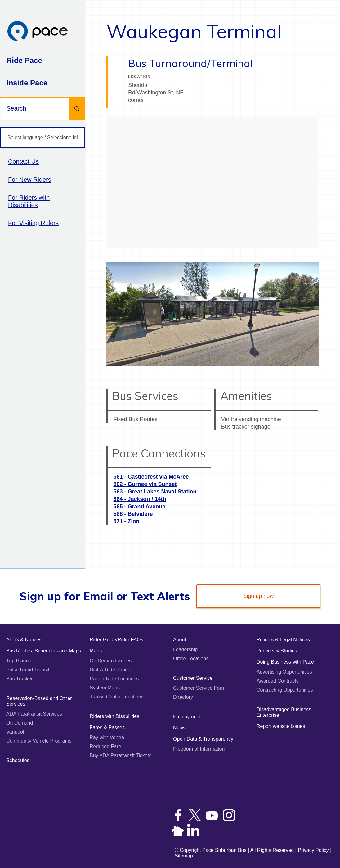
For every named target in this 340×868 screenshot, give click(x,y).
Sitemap (184, 856)
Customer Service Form (199, 688)
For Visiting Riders (33, 223)
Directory (183, 697)
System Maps (105, 688)
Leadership (185, 650)
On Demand (20, 723)
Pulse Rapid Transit (28, 670)
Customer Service (193, 678)
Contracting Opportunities (285, 690)
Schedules (18, 760)
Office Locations (191, 659)
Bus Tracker (19, 679)
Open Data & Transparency (203, 739)
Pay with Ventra (107, 737)
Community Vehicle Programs (39, 741)
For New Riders (30, 180)
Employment (187, 717)
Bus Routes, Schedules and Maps (44, 651)
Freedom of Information (199, 749)
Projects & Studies (277, 651)
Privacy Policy (313, 850)
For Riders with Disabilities (29, 201)
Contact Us (23, 161)
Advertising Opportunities (284, 672)
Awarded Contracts (278, 681)
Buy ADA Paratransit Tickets (121, 755)
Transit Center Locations (117, 697)
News (179, 728)
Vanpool (15, 732)
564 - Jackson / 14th (140, 499)
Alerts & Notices (24, 640)
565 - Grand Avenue (139, 507)
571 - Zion (126, 521)
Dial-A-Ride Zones (110, 670)
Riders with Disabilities (114, 716)
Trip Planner (20, 661)
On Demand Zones (111, 661)
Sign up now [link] (258, 596)
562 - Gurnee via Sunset (145, 484)
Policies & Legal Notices (283, 640)
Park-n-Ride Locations (114, 679)
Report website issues (281, 726)
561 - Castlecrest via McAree (151, 477)
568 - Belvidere (133, 514)
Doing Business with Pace (285, 662)
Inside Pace (27, 83)
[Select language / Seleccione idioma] (42, 138)
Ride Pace (24, 60)
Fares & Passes (107, 727)
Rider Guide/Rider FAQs (116, 640)
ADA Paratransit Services (34, 714)
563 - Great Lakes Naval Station (155, 492)
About (180, 640)
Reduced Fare (105, 746)
